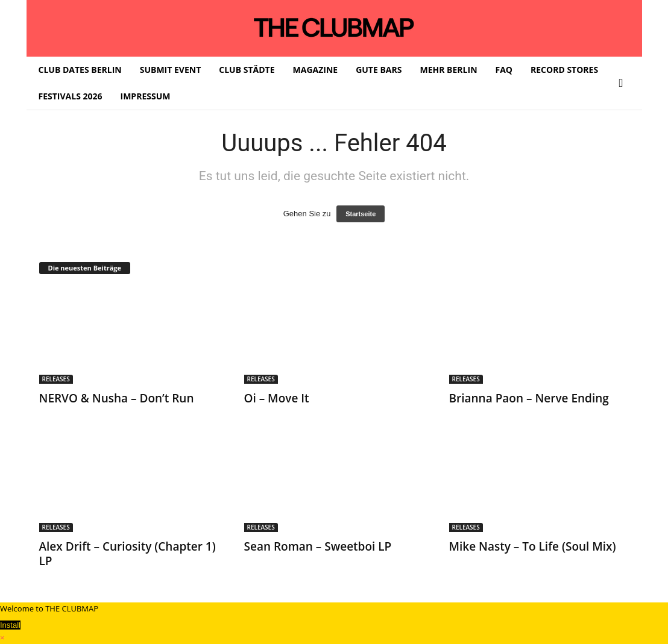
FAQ (504, 70)
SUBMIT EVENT (171, 70)
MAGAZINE (316, 70)
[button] (624, 83)
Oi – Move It (277, 398)
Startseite (361, 214)
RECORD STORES (564, 70)
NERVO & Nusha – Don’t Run (117, 398)
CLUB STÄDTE (247, 70)
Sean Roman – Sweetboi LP (318, 546)
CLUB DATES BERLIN (80, 70)
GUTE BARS (379, 70)
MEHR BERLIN (448, 70)
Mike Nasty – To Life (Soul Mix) (533, 546)
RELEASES (56, 379)
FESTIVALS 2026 (71, 96)
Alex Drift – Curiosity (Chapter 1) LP (128, 554)
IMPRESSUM (146, 96)
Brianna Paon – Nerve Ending (529, 398)
